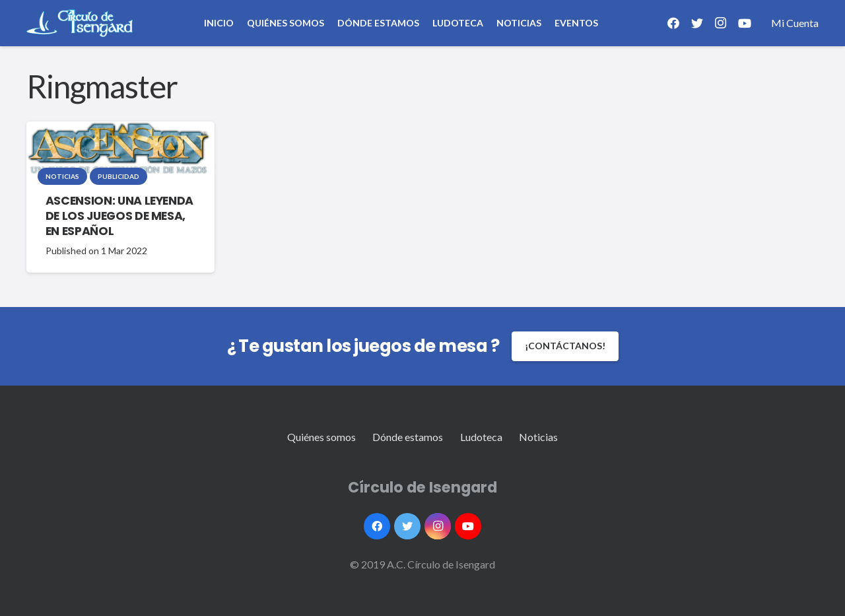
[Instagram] (721, 23)
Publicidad (118, 176)
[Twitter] (697, 23)
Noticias (62, 176)
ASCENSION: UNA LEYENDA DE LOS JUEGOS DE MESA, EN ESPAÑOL (119, 216)
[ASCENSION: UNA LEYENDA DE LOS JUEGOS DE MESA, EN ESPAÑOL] (118, 148)
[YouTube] (745, 23)
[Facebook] (673, 23)
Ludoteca (481, 437)
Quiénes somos (321, 437)
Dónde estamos (408, 437)
